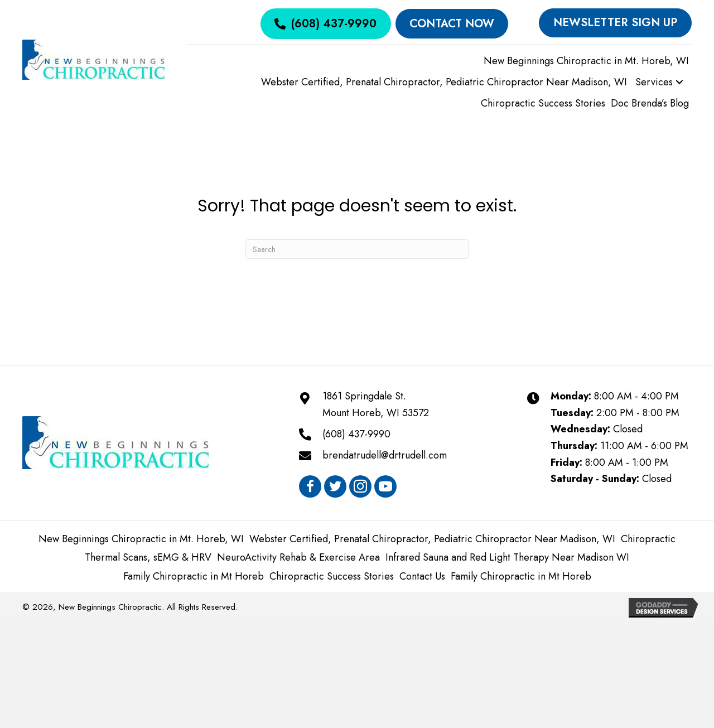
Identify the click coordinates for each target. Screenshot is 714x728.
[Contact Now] (452, 24)
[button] (679, 82)
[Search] (357, 249)
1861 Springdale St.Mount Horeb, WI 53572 (376, 404)
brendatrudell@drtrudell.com (385, 455)
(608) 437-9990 (356, 434)
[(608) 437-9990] (325, 24)
